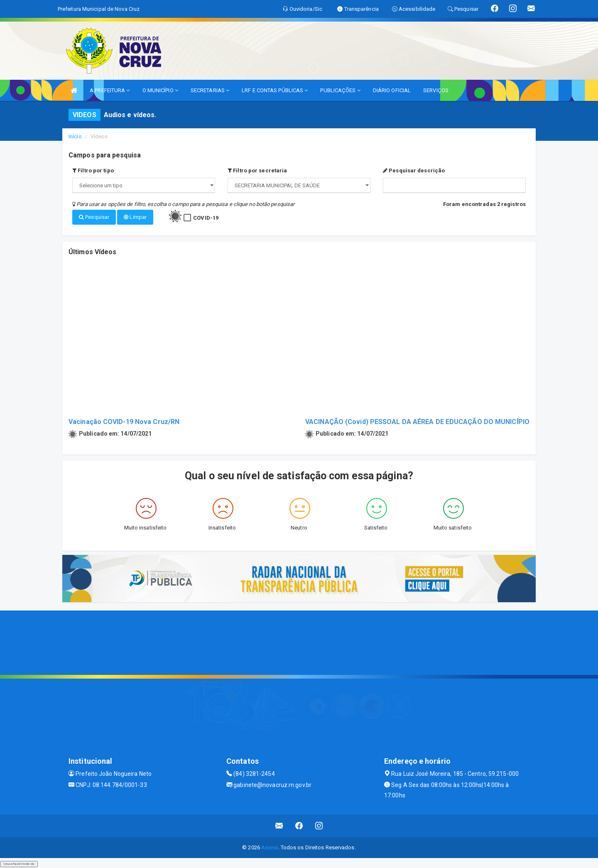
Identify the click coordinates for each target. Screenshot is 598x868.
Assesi (270, 847)
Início (75, 136)
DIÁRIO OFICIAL (392, 90)
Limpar (135, 217)
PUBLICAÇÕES (340, 90)
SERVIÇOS (436, 90)
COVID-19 (206, 218)
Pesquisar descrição (414, 170)
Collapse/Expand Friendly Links (19, 864)
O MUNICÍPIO (160, 90)
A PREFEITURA (110, 90)
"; (299, 185)
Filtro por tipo (93, 170)
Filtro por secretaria (257, 170)
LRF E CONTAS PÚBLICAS (275, 90)
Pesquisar (94, 217)
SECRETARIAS (210, 90)
